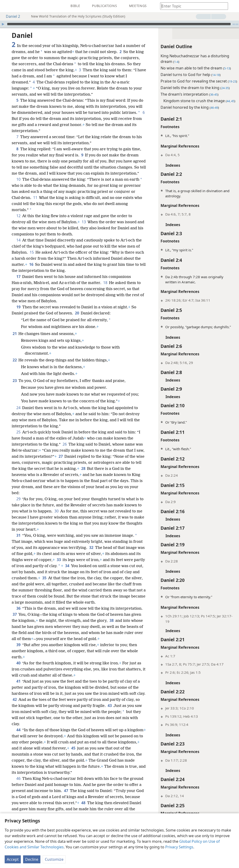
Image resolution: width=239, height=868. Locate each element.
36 (18, 614)
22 (15, 366)
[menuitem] (7, 6)
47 (66, 797)
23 (15, 387)
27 (61, 462)
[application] (119, 24)
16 (31, 270)
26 (65, 450)
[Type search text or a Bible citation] (192, 6)
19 (18, 313)
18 (105, 289)
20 (77, 319)
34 (67, 572)
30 (56, 517)
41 (18, 687)
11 (35, 204)
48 (83, 809)
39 (18, 651)
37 (15, 620)
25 (18, 438)
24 (18, 414)
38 (111, 627)
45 (96, 754)
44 (18, 736)
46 (18, 785)
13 (84, 228)
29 (18, 505)
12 (18, 222)
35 (44, 584)
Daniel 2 (11, 16)
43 (110, 712)
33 (59, 566)
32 (91, 554)
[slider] (119, 24)
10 (18, 185)
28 (83, 475)
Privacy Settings (179, 847)
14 (18, 246)
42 (15, 706)
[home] (7, 6)
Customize (54, 859)
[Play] (3, 24)
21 (15, 340)
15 (32, 258)
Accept (13, 859)
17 (18, 283)
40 (18, 669)
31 (18, 541)
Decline (32, 859)
